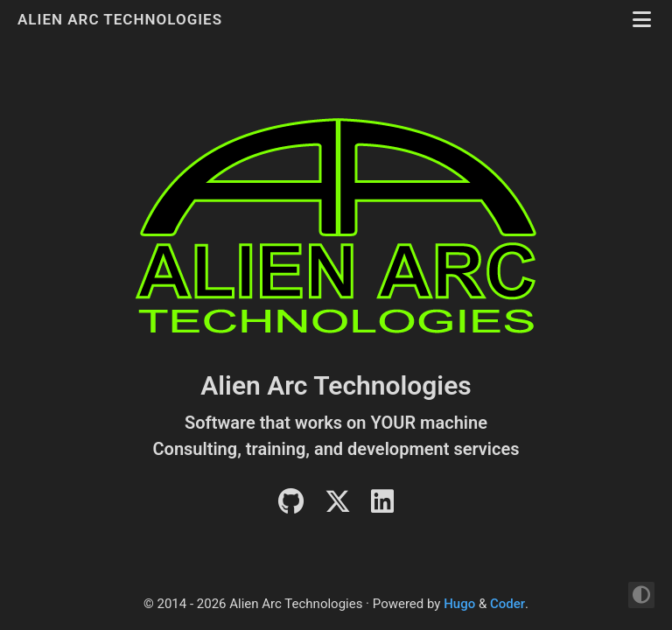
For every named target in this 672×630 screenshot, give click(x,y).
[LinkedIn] (382, 507)
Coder (507, 604)
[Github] (291, 507)
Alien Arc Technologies (122, 19)
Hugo (459, 604)
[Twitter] (338, 507)
